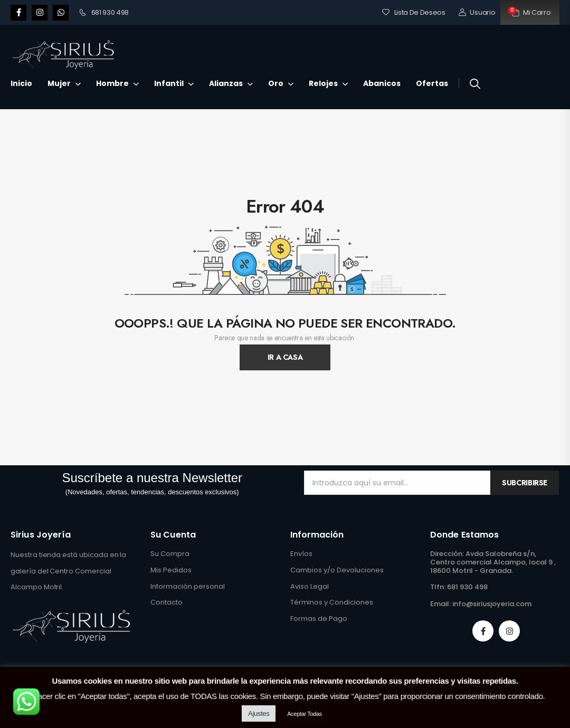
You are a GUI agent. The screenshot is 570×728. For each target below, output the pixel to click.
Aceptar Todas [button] (305, 714)
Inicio (21, 83)
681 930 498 (104, 12)
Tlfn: (438, 587)
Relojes (323, 83)
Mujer (59, 83)
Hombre (112, 83)
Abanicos (382, 83)
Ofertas (432, 83)
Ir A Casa (285, 357)
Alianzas (226, 83)
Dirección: (447, 554)
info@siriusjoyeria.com (492, 604)
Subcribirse (525, 483)
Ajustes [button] (259, 713)
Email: (440, 604)
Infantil (169, 83)
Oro (276, 83)
